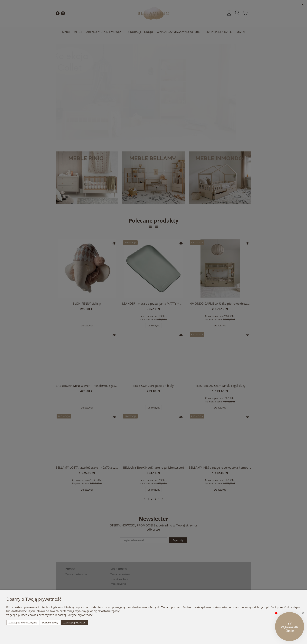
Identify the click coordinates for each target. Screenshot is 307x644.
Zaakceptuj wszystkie (74, 623)
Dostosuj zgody (50, 623)
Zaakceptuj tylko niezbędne (23, 623)
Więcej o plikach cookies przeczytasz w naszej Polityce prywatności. (50, 615)
